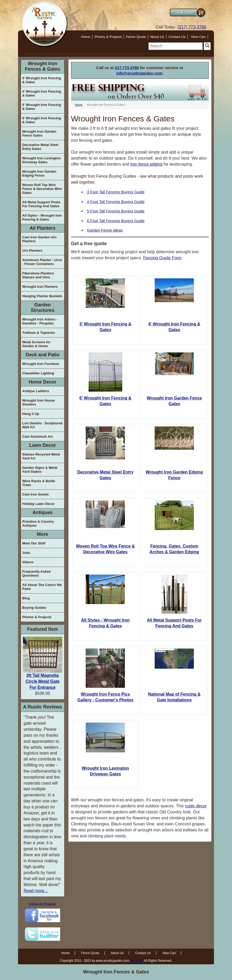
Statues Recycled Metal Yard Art (41, 456)
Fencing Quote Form (162, 258)
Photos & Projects (108, 37)
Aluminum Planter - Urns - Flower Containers (42, 262)
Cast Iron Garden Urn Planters (39, 239)
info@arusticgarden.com (139, 73)
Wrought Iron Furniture (41, 364)
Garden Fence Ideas (105, 230)
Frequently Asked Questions (36, 573)
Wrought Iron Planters (40, 287)
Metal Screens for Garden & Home (36, 344)
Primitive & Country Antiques (38, 523)
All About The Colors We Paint (42, 587)
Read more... (36, 891)
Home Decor (43, 382)
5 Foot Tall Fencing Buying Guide (116, 211)
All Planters (42, 228)
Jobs (26, 553)
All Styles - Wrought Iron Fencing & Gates (42, 217)
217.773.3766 (127, 68)
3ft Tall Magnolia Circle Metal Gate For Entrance (43, 681)
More (42, 534)
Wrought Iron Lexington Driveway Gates (41, 160)
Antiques (42, 512)
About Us (157, 37)
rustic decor (196, 806)
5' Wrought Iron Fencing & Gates (42, 107)
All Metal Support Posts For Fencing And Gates (41, 204)
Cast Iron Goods (35, 494)
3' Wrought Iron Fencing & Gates (42, 80)
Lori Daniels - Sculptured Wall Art (42, 425)
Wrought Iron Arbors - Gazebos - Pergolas (40, 321)
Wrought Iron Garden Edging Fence (39, 173)
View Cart (198, 37)
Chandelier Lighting (38, 373)
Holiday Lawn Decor (38, 504)
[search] (176, 46)
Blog (26, 598)
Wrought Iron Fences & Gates (42, 66)
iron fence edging (146, 164)
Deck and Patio (42, 355)
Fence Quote (136, 37)
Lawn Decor (43, 445)
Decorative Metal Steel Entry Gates (40, 147)
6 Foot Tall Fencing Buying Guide (116, 221)
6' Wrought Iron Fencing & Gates (42, 120)
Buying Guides (34, 608)
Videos (28, 562)
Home (86, 37)
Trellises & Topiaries (39, 333)
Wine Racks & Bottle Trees (39, 483)
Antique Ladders (36, 391)
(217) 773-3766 (192, 27)
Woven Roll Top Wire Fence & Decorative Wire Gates (42, 189)
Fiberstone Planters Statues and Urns (38, 275)
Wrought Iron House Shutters (39, 402)
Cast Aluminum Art (37, 437)
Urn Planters (32, 250)
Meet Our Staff (34, 543)
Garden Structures (43, 308)
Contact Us (177, 37)
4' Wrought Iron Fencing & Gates (42, 93)
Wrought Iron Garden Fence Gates (39, 133)
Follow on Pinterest (42, 904)
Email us (137, 961)
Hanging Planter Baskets (42, 296)
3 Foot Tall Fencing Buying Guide (116, 192)
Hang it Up (31, 414)
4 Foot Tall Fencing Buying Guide (116, 202)
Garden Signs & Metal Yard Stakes (40, 470)
